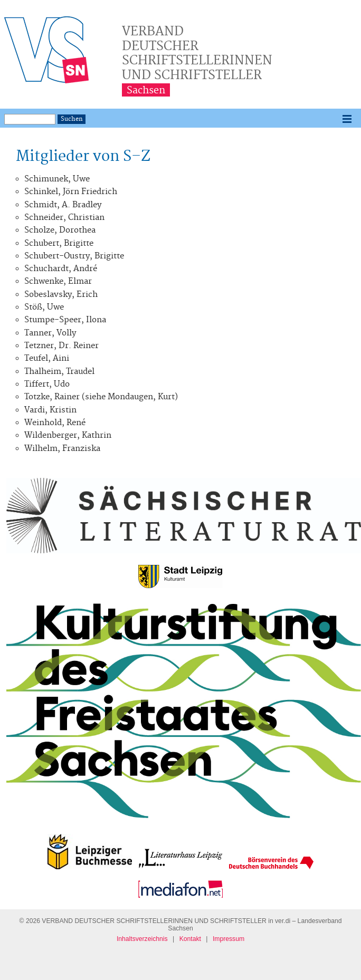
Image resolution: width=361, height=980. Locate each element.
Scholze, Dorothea (60, 230)
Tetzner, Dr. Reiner (61, 346)
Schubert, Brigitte (59, 243)
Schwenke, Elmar (58, 281)
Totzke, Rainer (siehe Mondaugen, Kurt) (101, 397)
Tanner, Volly (50, 333)
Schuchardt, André (61, 269)
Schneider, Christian (64, 218)
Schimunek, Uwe (57, 179)
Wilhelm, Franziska (62, 449)
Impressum (229, 939)
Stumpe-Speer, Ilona (65, 320)
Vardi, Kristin (50, 410)
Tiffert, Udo (47, 384)
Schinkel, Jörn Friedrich (71, 192)
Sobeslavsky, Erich (61, 295)
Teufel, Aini (47, 358)
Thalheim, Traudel (59, 372)
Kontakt (190, 939)
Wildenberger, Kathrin (68, 435)
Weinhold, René (55, 423)
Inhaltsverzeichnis (142, 939)
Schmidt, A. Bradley (63, 205)
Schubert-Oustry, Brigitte (74, 256)
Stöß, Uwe (44, 307)
